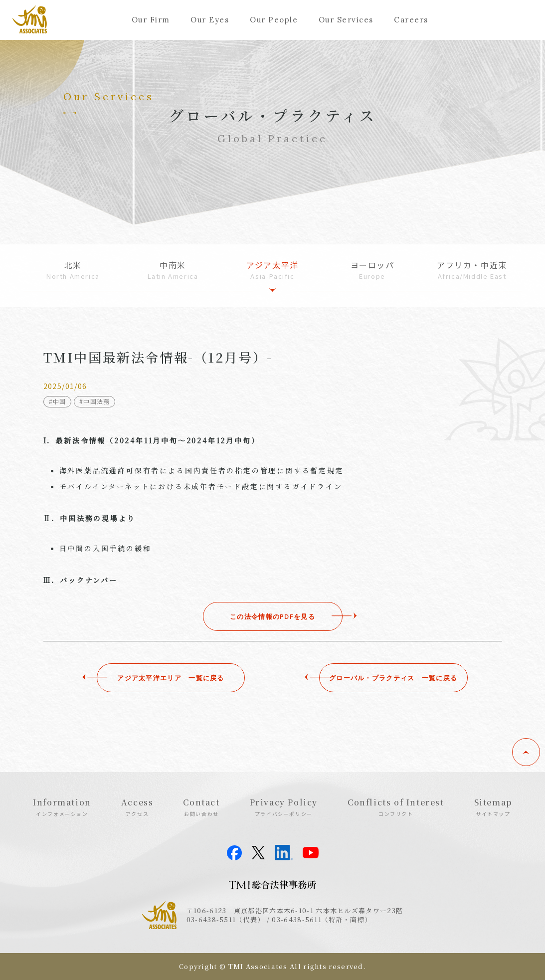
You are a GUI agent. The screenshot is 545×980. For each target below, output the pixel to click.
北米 (73, 270)
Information (62, 807)
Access (137, 807)
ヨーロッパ (372, 270)
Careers (411, 20)
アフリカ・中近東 (472, 270)
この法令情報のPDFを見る (272, 616)
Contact (201, 807)
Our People (274, 20)
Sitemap (493, 807)
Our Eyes (210, 20)
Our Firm (151, 20)
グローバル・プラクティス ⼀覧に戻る (389, 678)
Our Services (346, 20)
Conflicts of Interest (396, 807)
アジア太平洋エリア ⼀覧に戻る (156, 678)
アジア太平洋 (273, 270)
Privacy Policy (284, 807)
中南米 (173, 270)
